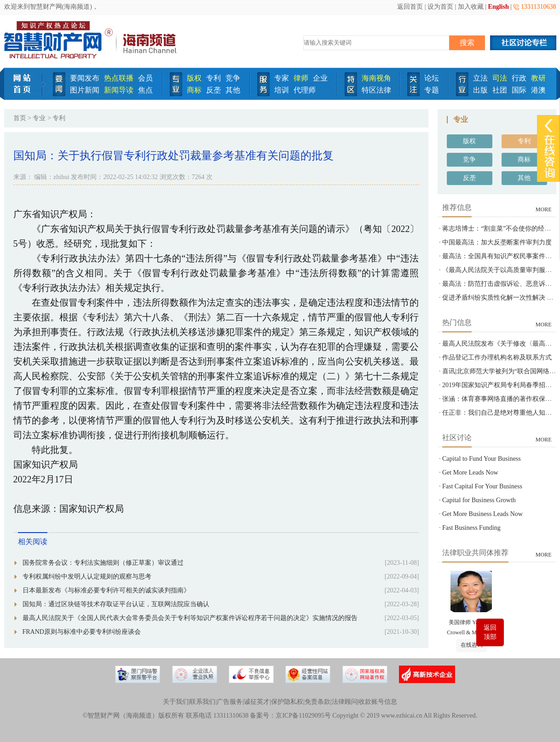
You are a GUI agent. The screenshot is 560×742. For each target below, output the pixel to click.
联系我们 (202, 702)
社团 (500, 90)
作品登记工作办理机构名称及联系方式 (497, 357)
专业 (39, 118)
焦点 (145, 90)
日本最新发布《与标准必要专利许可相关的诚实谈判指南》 (106, 590)
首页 (20, 118)
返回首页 (410, 7)
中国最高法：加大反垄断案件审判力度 (497, 242)
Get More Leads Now (470, 472)
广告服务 (230, 702)
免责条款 (318, 702)
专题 (432, 90)
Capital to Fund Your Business (482, 459)
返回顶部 (490, 632)
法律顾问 (345, 702)
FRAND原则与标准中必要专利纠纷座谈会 (82, 632)
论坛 (432, 78)
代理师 (305, 90)
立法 (480, 78)
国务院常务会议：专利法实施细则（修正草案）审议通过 (103, 563)
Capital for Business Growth (479, 500)
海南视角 (376, 78)
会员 (145, 78)
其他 (233, 90)
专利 (214, 78)
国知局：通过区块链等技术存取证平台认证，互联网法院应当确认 (116, 604)
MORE (544, 209)
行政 (519, 78)
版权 (194, 78)
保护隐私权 (287, 702)
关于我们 (176, 702)
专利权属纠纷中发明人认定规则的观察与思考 (87, 577)
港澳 (538, 90)
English (499, 7)
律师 (301, 78)
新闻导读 (119, 90)
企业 (320, 78)
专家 (282, 78)
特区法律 (376, 90)
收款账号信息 (378, 702)
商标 (194, 90)
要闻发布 (85, 78)
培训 (282, 90)
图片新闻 (85, 90)
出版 (480, 90)
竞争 (233, 78)
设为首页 (440, 7)
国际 (519, 90)
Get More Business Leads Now (482, 514)
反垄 (214, 90)
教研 (538, 78)
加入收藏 (471, 7)
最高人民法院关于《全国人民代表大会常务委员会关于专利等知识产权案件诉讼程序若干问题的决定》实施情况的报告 (190, 618)
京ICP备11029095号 (303, 716)
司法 (500, 78)
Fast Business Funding (471, 528)
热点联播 (119, 78)
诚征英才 (257, 702)
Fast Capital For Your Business (482, 486)
